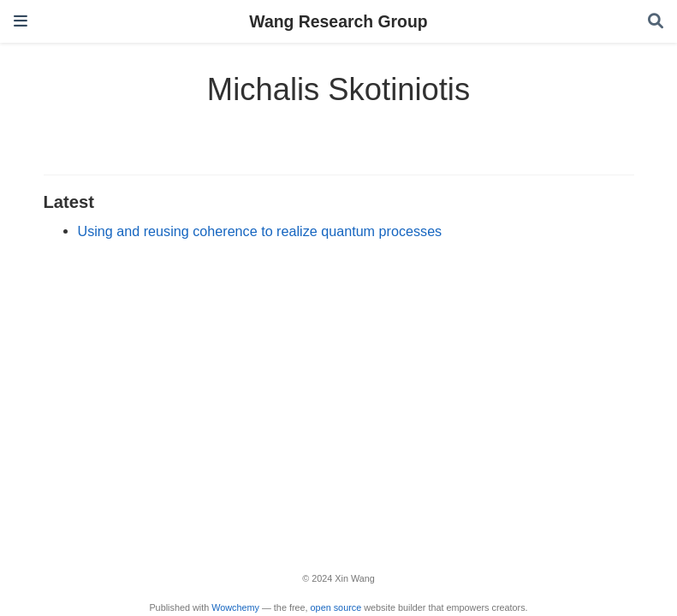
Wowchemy (235, 607)
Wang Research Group (338, 21)
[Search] (656, 22)
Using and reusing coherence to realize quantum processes (260, 231)
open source (336, 607)
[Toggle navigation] (21, 21)
